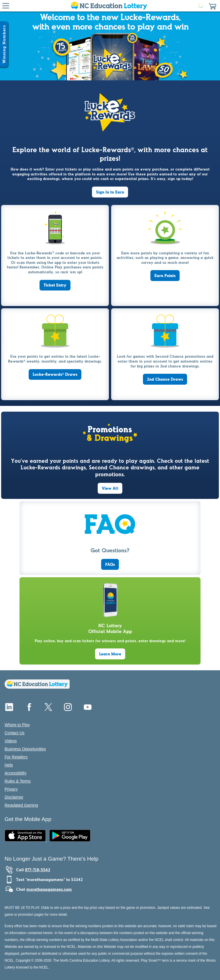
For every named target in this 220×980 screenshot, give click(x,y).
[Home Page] (109, 6)
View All (110, 488)
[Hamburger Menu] (6, 6)
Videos (11, 741)
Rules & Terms (18, 781)
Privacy (11, 789)
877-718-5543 (38, 870)
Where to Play (17, 725)
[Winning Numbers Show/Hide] (4, 44)
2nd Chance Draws (165, 379)
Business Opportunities (25, 749)
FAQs (110, 564)
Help (9, 765)
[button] (213, 6)
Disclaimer (14, 797)
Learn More (110, 654)
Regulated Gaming (21, 805)
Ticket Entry (55, 285)
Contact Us (14, 733)
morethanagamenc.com (49, 889)
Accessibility (15, 773)
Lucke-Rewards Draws (55, 374)
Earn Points (165, 276)
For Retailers (16, 757)
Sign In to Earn (110, 192)
